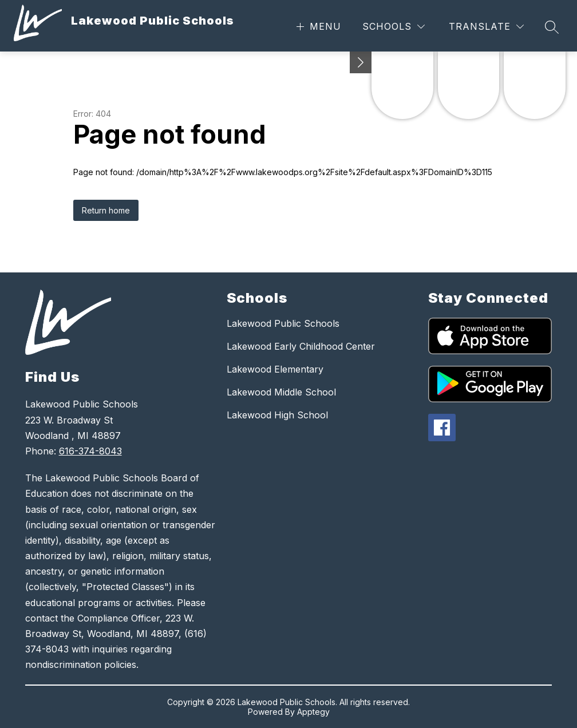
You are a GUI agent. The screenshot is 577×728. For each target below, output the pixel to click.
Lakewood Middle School (281, 392)
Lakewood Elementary (275, 369)
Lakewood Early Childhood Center (301, 346)
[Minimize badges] (361, 62)
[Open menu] (317, 27)
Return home (106, 210)
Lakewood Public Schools (283, 323)
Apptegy (313, 712)
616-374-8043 (90, 451)
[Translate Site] (486, 27)
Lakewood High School (277, 415)
